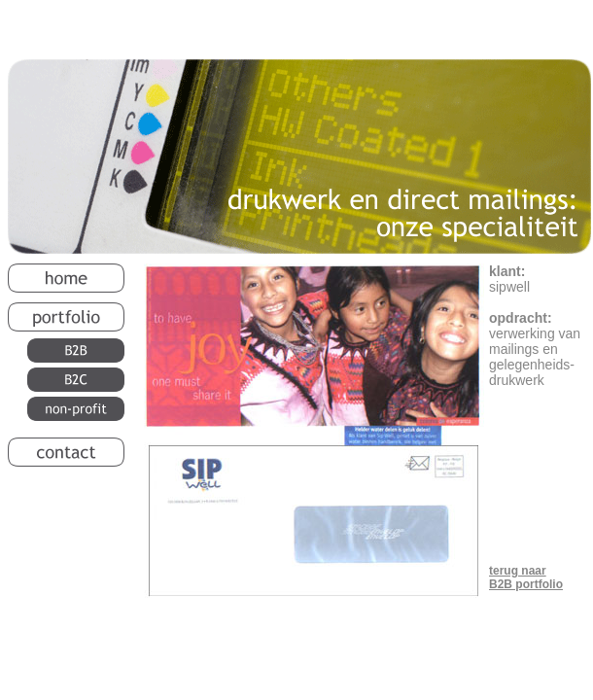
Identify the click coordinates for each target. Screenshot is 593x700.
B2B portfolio (526, 584)
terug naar (518, 571)
